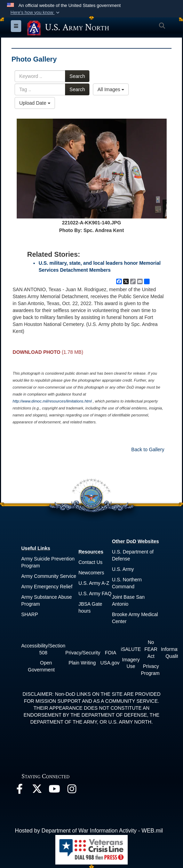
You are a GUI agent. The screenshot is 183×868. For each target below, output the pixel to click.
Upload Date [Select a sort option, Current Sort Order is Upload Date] (35, 103)
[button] (36, 13)
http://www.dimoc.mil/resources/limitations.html (52, 401)
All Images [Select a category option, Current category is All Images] (111, 89)
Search (77, 76)
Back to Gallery (148, 449)
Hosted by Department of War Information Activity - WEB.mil (89, 831)
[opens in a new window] (19, 791)
